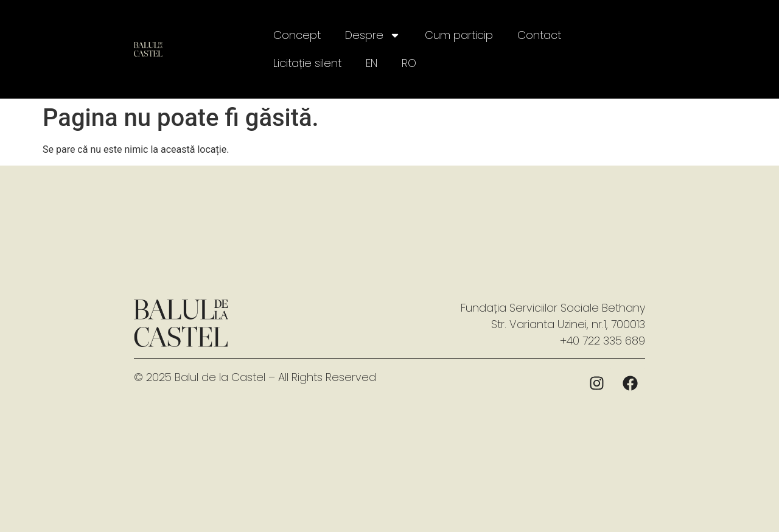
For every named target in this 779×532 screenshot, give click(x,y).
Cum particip (459, 35)
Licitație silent (307, 63)
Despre (373, 35)
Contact (539, 35)
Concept (297, 35)
